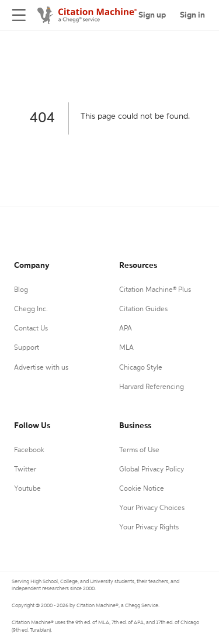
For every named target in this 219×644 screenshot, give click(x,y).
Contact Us (31, 329)
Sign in (192, 15)
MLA (126, 348)
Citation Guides (143, 309)
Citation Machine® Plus (155, 290)
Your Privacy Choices (152, 508)
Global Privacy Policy (152, 470)
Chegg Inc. (31, 309)
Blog (21, 290)
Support (27, 348)
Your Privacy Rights (149, 528)
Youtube (27, 489)
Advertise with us (41, 368)
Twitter (25, 470)
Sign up (152, 15)
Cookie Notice (142, 489)
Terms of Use (139, 450)
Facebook (29, 450)
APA (126, 329)
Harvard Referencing (152, 387)
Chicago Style (141, 368)
